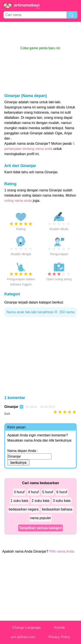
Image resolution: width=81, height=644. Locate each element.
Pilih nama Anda (62, 551)
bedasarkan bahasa (57, 509)
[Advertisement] (41, 34)
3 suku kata (62, 501)
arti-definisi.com (23, 637)
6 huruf (62, 492)
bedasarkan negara (24, 509)
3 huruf (19, 492)
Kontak (60, 627)
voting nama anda (18, 201)
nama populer (41, 518)
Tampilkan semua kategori (41, 528)
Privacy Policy (59, 637)
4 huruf (33, 492)
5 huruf (48, 492)
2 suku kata (41, 501)
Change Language (27, 627)
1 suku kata (19, 501)
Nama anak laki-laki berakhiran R (40, 312)
